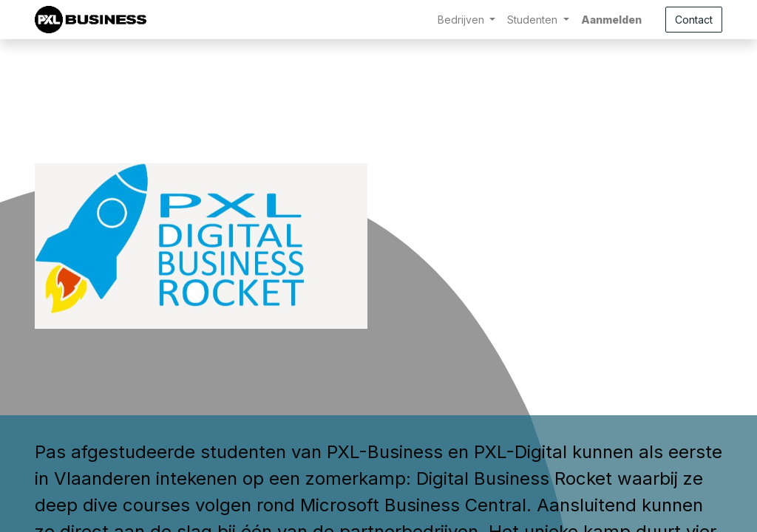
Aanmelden (611, 20)
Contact (694, 20)
